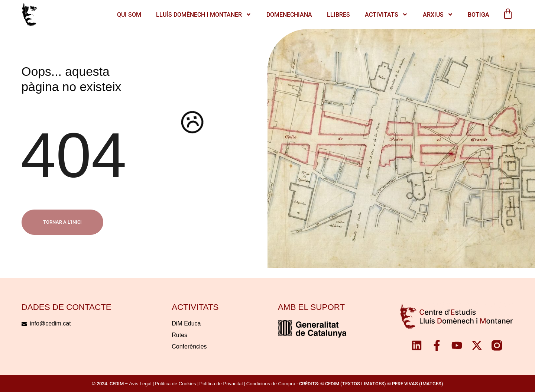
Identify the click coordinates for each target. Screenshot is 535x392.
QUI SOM (129, 15)
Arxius (438, 15)
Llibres (338, 15)
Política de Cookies (176, 384)
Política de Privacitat (221, 384)
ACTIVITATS (386, 15)
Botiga (479, 15)
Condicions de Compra (271, 384)
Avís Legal (140, 384)
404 (74, 155)
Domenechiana (289, 15)
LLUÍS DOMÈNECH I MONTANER (204, 15)
